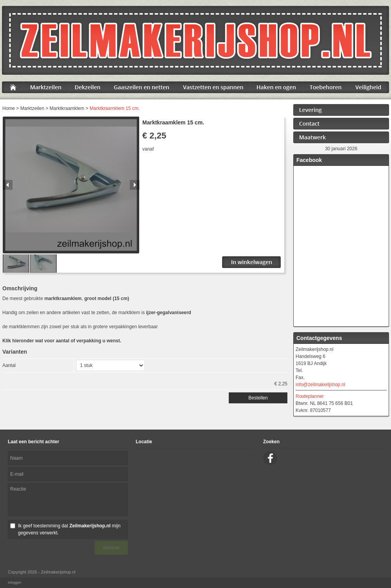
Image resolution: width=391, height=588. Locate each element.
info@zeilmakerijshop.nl (320, 385)
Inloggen (15, 583)
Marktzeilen (32, 108)
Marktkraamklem (67, 108)
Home (9, 108)
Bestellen (258, 398)
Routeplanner (310, 396)
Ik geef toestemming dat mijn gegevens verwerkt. (69, 529)
